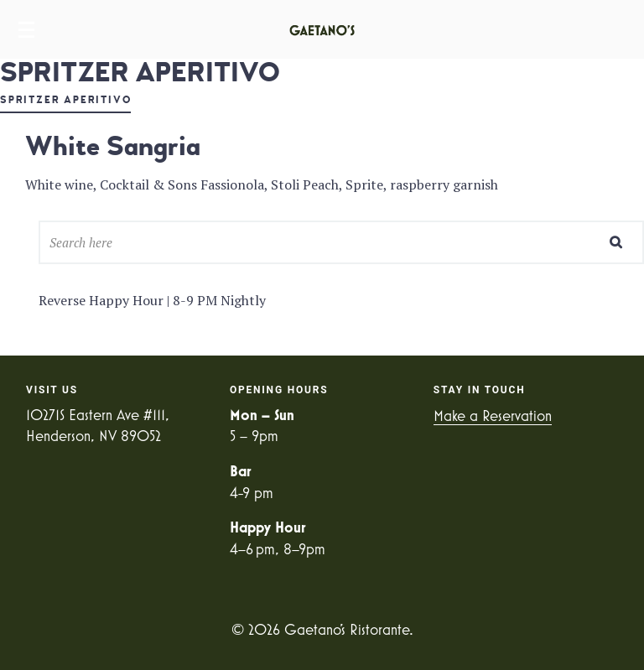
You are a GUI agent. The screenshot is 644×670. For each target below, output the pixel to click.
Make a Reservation (493, 416)
